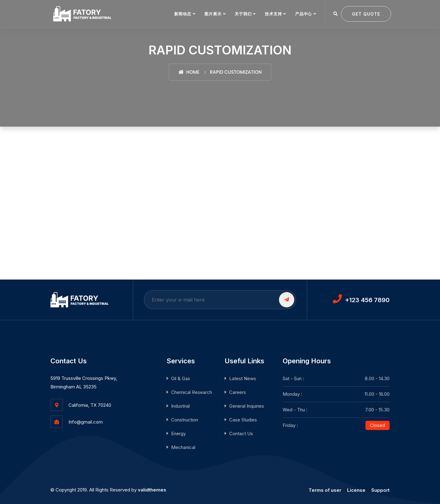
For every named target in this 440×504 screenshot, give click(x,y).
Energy (178, 434)
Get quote (366, 14)
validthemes (152, 490)
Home (189, 72)
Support (380, 490)
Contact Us (241, 434)
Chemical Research (192, 392)
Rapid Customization (236, 72)
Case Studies (243, 420)
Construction (185, 420)
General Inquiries (247, 406)
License (356, 490)
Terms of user (325, 490)
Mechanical (183, 447)
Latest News (243, 378)
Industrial (180, 406)
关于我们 (243, 14)
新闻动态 (183, 14)
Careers (238, 392)
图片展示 (213, 14)
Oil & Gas (181, 378)
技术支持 (273, 14)
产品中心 (304, 14)
